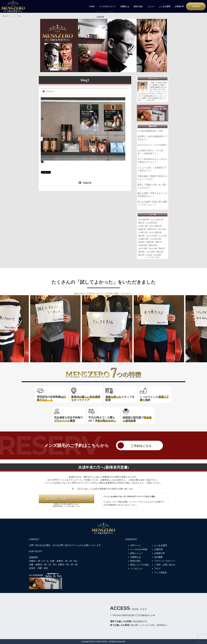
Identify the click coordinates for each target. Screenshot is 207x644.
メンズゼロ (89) (156, 239)
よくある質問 (165, 6)
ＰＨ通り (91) (143, 232)
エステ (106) (143, 248)
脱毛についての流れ (140, 565)
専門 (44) (141, 255)
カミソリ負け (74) (157, 219)
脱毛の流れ (138, 6)
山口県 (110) (143, 245)
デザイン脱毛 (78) (156, 226)
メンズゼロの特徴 (139, 549)
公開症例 (158, 549)
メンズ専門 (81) (152, 223)
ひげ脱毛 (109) (143, 239)
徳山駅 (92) (142, 229)
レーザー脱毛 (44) (156, 232)
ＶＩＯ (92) (162, 235)
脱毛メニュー (137, 553)
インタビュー (137, 569)
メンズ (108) (150, 252)
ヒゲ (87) (149, 255)
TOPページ (136, 545)
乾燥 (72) (162, 248)
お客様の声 (179, 6)
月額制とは (125, 6)
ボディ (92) (162, 229)
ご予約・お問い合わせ (165, 565)
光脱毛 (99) (150, 242)
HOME (92, 6)
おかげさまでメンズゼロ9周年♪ (152, 145)
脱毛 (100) (160, 252)
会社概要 (158, 557)
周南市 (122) (153, 245)
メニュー (151, 6)
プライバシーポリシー (165, 561)
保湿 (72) (141, 223)
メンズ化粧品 (161, 572)
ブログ (157, 569)
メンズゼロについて (107, 6)
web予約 (196, 6)
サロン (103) (153, 248)
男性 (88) (141, 252)
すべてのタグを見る (153, 257)
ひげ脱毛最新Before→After (150, 131)
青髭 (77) (158, 242)
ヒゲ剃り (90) (143, 226)
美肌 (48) (141, 235)
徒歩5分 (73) (152, 229)
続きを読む (151, 100)
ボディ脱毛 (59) (144, 219)
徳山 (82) (141, 242)
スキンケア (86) (152, 235)
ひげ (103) (157, 255)
